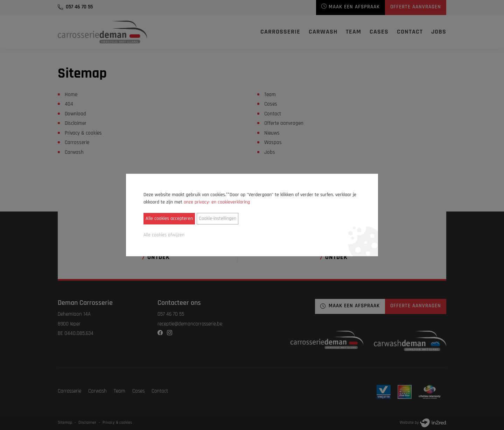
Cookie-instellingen (218, 219)
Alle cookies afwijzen (164, 235)
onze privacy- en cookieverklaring (217, 202)
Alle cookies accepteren (169, 219)
